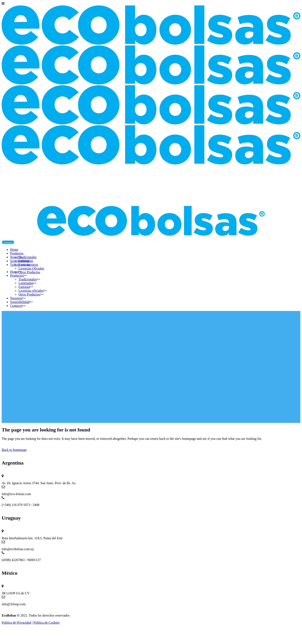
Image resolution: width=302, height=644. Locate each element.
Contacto (8, 242)
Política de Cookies (47, 623)
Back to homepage (14, 450)
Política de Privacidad (16, 623)
